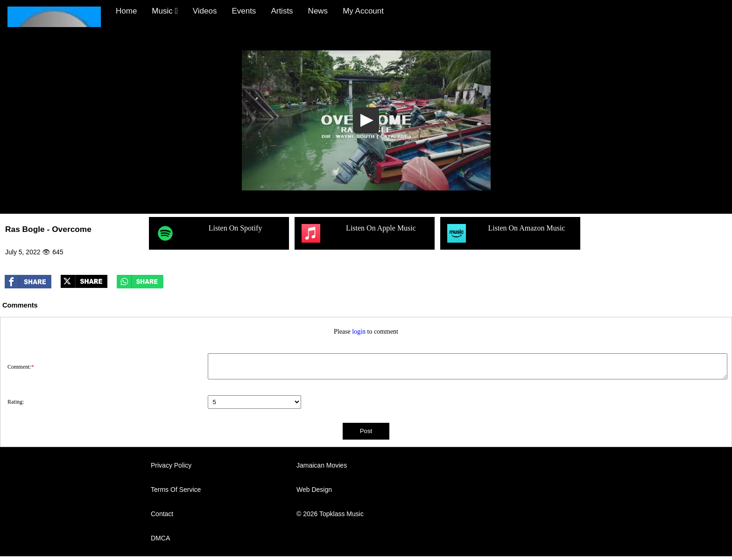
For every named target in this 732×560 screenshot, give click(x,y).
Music (165, 11)
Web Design (314, 490)
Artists (282, 11)
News (318, 11)
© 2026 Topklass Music (330, 514)
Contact (162, 514)
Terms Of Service (176, 490)
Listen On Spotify (209, 233)
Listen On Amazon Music (506, 233)
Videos (205, 11)
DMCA (160, 538)
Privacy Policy (171, 465)
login (359, 332)
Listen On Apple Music (359, 233)
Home (126, 11)
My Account (363, 11)
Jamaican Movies (322, 465)
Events (244, 11)
